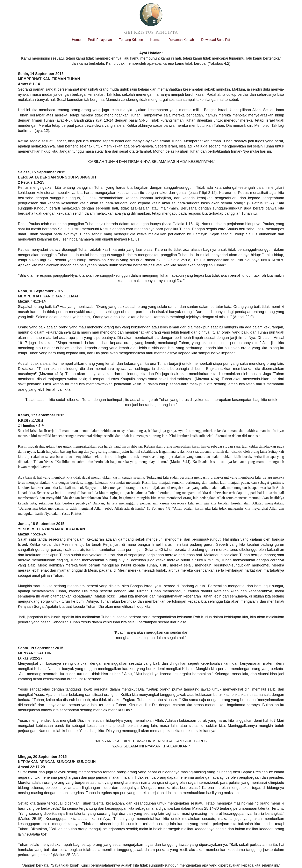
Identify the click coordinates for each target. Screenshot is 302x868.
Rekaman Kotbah (181, 40)
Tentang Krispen (131, 40)
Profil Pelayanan (100, 40)
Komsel (156, 40)
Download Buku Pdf (216, 40)
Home (76, 40)
